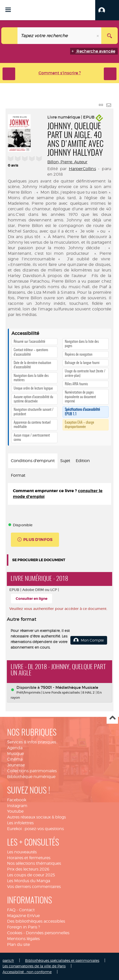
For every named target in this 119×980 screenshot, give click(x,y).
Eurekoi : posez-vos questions (35, 829)
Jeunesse (16, 765)
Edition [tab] (83, 461)
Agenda (15, 748)
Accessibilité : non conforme (27, 972)
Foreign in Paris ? (24, 927)
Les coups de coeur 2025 (31, 875)
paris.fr (8, 960)
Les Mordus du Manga (29, 881)
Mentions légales (23, 939)
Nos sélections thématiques (34, 863)
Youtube (15, 811)
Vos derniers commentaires (34, 887)
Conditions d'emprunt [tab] (33, 461)
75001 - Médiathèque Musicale (70, 687)
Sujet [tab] (65, 461)
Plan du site (18, 944)
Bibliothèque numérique (31, 777)
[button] (107, 10)
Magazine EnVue (23, 916)
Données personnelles (48, 933)
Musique (15, 754)
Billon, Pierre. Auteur (67, 162)
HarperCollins (82, 169)
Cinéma (15, 759)
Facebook (17, 800)
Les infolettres (20, 823)
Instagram (17, 806)
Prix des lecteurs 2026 (28, 869)
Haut (112, 718)
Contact (27, 910)
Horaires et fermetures (29, 858)
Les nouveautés (22, 852)
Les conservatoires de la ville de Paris (34, 966)
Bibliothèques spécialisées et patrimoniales (62, 960)
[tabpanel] (59, 494)
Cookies (15, 933)
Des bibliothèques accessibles (36, 921)
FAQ (11, 910)
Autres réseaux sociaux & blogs (36, 817)
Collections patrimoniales (32, 771)
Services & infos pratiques (32, 742)
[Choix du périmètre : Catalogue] (9, 36)
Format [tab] (18, 475)
